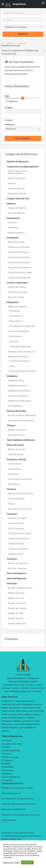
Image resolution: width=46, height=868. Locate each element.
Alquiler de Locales (17, 287)
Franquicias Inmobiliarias (20, 267)
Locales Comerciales (12, 744)
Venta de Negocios (12, 777)
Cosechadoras (16, 316)
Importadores (14, 469)
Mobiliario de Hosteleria (19, 391)
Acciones (12, 222)
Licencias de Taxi (16, 523)
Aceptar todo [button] (27, 862)
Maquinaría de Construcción (21, 352)
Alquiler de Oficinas (17, 430)
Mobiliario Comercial (18, 385)
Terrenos (7, 754)
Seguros (12, 183)
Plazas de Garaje (11, 757)
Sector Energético (17, 178)
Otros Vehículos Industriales (22, 371)
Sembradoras (15, 336)
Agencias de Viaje (16, 242)
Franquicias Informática (19, 262)
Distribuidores (15, 464)
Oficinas (7, 747)
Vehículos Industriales (18, 357)
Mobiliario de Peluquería (19, 401)
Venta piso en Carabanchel (13, 809)
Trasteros (8, 760)
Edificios (7, 764)
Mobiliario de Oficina (18, 396)
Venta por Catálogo (17, 193)
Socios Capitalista (16, 233)
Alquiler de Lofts (16, 613)
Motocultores (16, 321)
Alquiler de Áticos (16, 593)
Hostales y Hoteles (17, 518)
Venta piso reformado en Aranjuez (17, 788)
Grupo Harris (19, 4)
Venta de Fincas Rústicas (20, 509)
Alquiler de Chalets (17, 603)
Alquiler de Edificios (17, 208)
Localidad (8, 108)
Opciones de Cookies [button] (11, 862)
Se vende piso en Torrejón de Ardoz (17, 799)
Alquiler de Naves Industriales (22, 415)
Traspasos (8, 780)
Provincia (8, 120)
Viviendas (7, 740)
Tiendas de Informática (19, 538)
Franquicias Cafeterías (19, 247)
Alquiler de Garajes (17, 449)
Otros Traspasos (16, 528)
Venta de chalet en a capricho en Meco (19, 804)
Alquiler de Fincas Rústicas (20, 493)
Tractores (14, 341)
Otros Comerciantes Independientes (17, 172)
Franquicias (8, 770)
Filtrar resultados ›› (23, 138)
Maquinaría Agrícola (17, 306)
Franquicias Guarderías (19, 257)
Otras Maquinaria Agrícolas (22, 326)
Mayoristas (13, 474)
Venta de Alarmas (16, 188)
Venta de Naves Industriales (21, 420)
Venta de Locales (16, 297)
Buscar (23, 34)
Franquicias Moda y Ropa (20, 272)
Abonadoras (15, 311)
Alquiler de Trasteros (18, 563)
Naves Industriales (12, 750)
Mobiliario (8, 774)
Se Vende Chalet (9, 820)
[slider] (23, 98)
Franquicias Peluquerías (19, 277)
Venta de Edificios (16, 213)
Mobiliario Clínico (16, 380)
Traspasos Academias (18, 549)
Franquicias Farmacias (18, 252)
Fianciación (8, 767)
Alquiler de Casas (16, 598)
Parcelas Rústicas (16, 498)
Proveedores (14, 484)
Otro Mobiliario (15, 406)
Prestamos (13, 227)
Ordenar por (23, 127)
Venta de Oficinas (16, 435)
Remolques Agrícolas (19, 331)
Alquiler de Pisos (16, 618)
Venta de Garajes (16, 454)
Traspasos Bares (16, 554)
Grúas (12, 366)
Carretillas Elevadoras (19, 361)
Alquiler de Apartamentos (20, 588)
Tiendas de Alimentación (20, 533)
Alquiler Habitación (17, 623)
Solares (11, 504)
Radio (7, 96)
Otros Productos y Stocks (20, 479)
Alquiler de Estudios (17, 608)
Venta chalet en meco (11, 793)
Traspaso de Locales (17, 292)
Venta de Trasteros (17, 568)
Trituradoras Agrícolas (20, 346)
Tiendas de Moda (16, 544)
